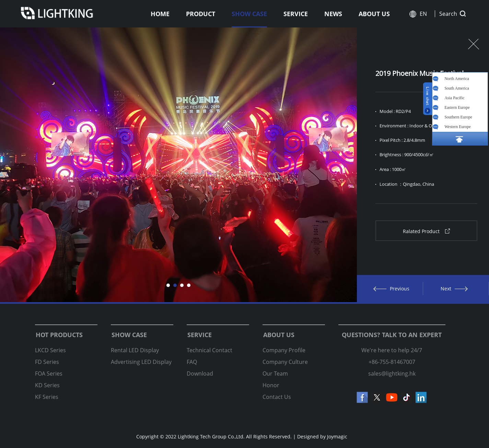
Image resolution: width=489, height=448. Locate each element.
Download (200, 374)
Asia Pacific (454, 98)
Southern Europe (458, 117)
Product (201, 14)
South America (457, 88)
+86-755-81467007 (392, 362)
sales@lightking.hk (392, 374)
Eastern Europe (457, 107)
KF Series (47, 397)
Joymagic (337, 436)
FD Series (47, 362)
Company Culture (285, 362)
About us (374, 14)
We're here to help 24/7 (392, 350)
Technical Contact (209, 350)
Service (296, 14)
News (333, 14)
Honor (271, 385)
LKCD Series (50, 350)
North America (457, 79)
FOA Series (49, 374)
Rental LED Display (135, 350)
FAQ (192, 362)
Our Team (275, 374)
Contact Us (277, 397)
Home (160, 14)
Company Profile (284, 350)
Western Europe (458, 127)
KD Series (47, 385)
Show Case (249, 14)
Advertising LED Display (141, 362)
